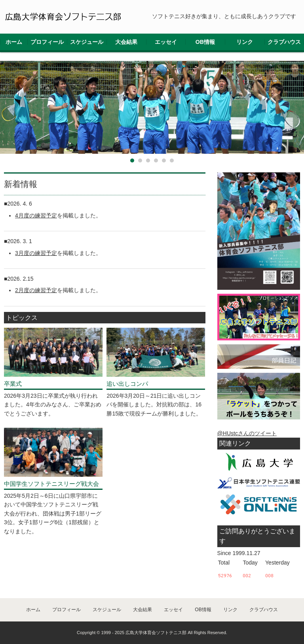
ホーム (14, 42)
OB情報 (205, 42)
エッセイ (166, 42)
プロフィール (47, 42)
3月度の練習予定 (36, 253)
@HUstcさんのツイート (247, 433)
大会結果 (126, 42)
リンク (245, 42)
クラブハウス (284, 42)
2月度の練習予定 (36, 290)
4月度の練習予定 (36, 215)
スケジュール (87, 42)
